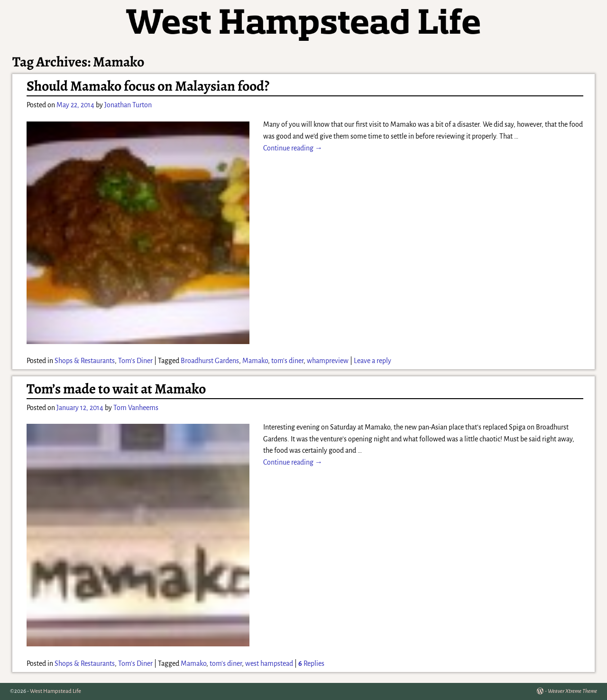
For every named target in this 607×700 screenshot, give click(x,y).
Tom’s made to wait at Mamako (116, 389)
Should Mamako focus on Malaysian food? (148, 86)
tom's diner (287, 361)
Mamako (255, 361)
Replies (311, 663)
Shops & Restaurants (85, 361)
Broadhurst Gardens (210, 361)
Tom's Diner (135, 361)
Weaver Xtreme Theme (572, 691)
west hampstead (269, 663)
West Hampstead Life (55, 691)
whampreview (328, 361)
